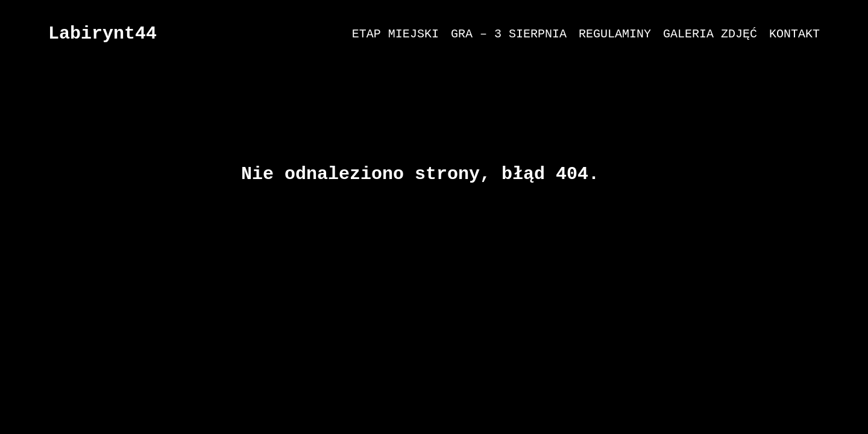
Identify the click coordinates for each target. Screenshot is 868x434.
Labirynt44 (102, 33)
